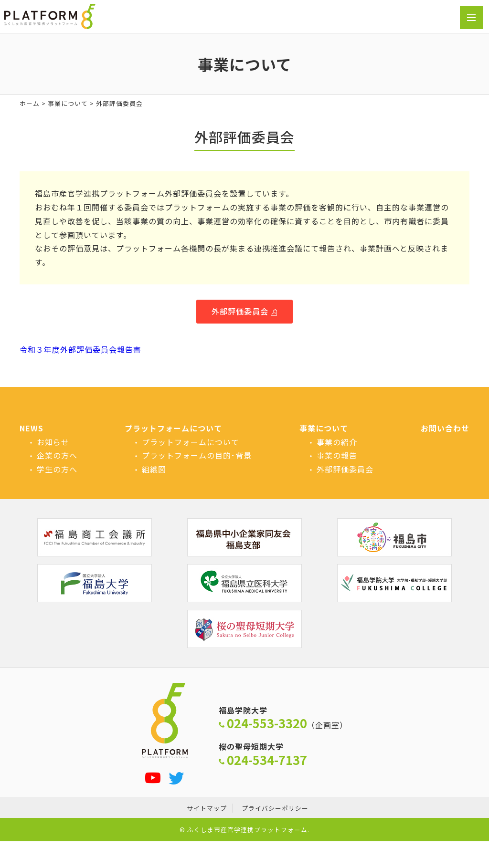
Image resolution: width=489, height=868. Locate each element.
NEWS (32, 428)
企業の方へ (57, 455)
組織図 (154, 469)
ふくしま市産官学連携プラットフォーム (247, 830)
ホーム (30, 103)
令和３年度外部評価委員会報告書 (80, 349)
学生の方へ (57, 469)
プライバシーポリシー (275, 808)
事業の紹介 (337, 442)
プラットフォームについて (173, 428)
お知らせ (53, 442)
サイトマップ (207, 808)
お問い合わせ (445, 428)
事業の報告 (337, 455)
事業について (68, 103)
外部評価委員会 (240, 311)
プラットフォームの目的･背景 (197, 455)
